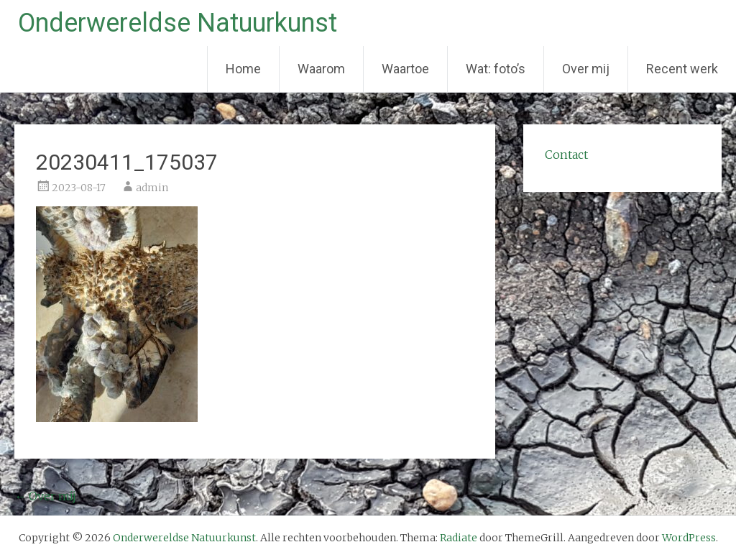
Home (243, 69)
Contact (566, 155)
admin (152, 188)
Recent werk (682, 69)
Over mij (586, 69)
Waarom (321, 69)
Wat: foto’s (496, 69)
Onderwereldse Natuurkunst (178, 23)
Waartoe (405, 69)
